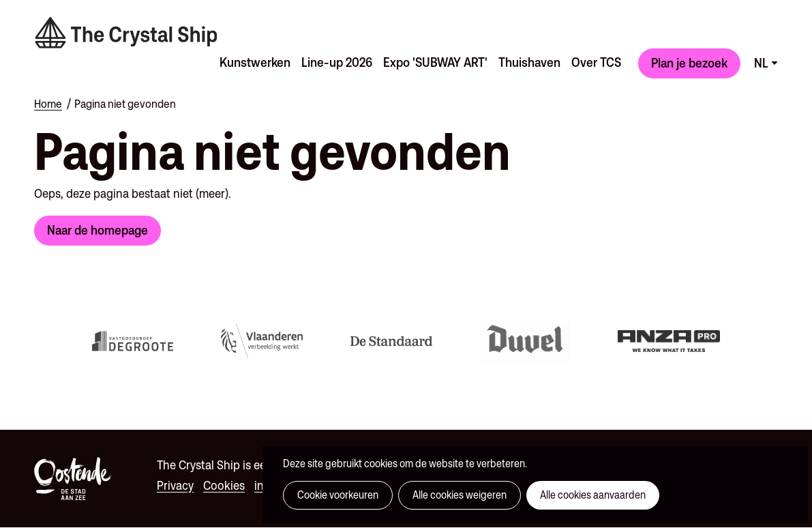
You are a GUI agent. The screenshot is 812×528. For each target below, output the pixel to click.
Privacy (175, 485)
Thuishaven (529, 62)
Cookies (224, 485)
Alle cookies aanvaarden (593, 495)
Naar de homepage (97, 230)
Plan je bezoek (689, 63)
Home (48, 104)
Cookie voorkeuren (338, 495)
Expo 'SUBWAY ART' (435, 62)
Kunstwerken (255, 62)
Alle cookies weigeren (460, 495)
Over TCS (596, 62)
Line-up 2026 (337, 62)
